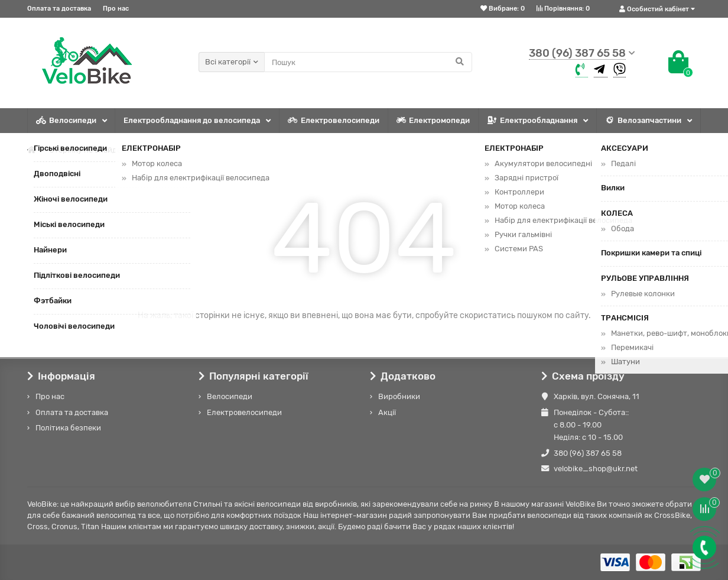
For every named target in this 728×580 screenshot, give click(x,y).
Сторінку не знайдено (90, 150)
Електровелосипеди (334, 121)
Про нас (116, 9)
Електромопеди (433, 121)
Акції (387, 412)
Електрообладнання (532, 121)
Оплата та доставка (59, 9)
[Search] (368, 62)
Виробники (399, 396)
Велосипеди (66, 121)
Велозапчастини (643, 121)
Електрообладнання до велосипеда (192, 120)
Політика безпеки (68, 428)
